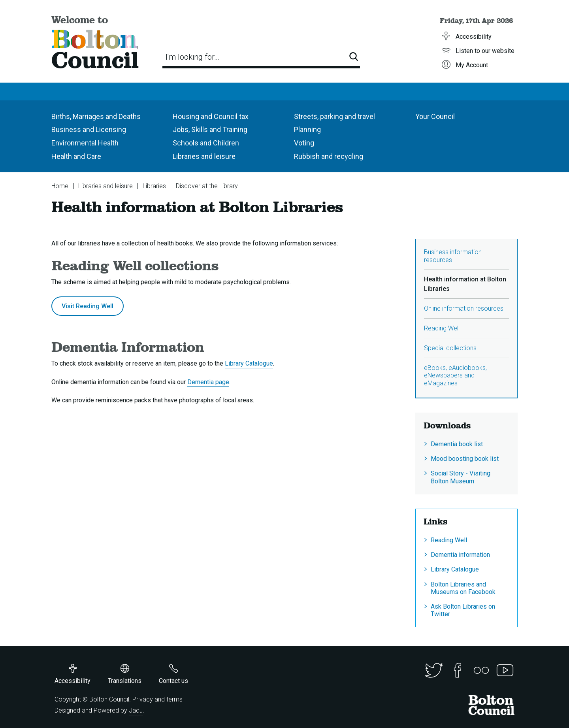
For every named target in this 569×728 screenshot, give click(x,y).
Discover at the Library (207, 186)
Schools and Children (206, 143)
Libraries (154, 186)
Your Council (435, 116)
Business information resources (453, 256)
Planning (307, 129)
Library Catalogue (249, 363)
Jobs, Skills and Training (210, 129)
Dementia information (460, 555)
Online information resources (464, 308)
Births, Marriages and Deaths (96, 116)
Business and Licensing (89, 129)
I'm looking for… (192, 57)
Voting (304, 143)
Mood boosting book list (465, 459)
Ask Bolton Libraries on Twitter (463, 610)
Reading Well (442, 328)
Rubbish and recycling (329, 156)
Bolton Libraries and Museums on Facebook (463, 588)
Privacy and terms (157, 699)
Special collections (450, 348)
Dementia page (208, 382)
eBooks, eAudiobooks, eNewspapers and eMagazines (455, 375)
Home (60, 186)
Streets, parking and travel (334, 116)
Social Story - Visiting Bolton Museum (461, 477)
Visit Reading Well (88, 306)
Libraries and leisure (204, 156)
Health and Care (76, 156)
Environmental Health (85, 143)
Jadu (136, 710)
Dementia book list (457, 444)
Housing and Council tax (211, 116)
